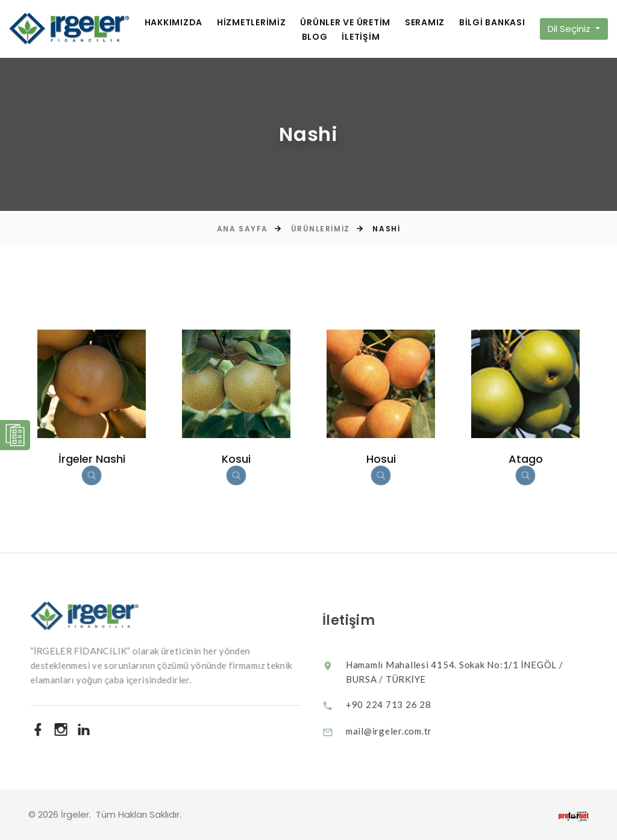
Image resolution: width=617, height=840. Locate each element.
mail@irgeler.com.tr (399, 731)
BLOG (315, 37)
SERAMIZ (425, 23)
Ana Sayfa (243, 229)
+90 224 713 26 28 (398, 704)
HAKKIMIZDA (174, 23)
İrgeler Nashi (92, 459)
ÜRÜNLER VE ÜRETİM (345, 23)
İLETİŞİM (361, 37)
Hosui (381, 459)
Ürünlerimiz (321, 229)
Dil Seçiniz (570, 29)
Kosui (236, 459)
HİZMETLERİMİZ (252, 23)
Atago (526, 459)
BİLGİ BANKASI (492, 23)
